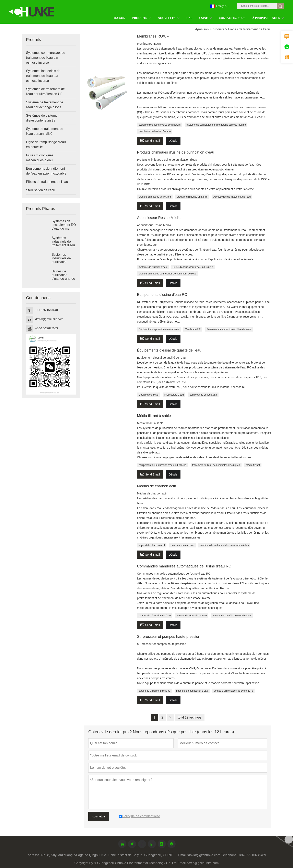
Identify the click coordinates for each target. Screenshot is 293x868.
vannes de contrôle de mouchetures (232, 616)
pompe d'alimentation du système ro (233, 691)
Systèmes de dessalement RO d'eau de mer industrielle (64, 227)
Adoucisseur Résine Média (159, 218)
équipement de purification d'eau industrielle (163, 465)
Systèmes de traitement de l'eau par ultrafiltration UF (45, 91)
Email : (183, 855)
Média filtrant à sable (154, 416)
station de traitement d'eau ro (155, 691)
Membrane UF (193, 329)
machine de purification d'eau (192, 691)
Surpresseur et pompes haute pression (169, 637)
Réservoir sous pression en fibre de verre (229, 329)
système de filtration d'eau (153, 267)
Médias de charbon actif (157, 486)
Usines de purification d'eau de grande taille (63, 277)
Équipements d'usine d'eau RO (162, 295)
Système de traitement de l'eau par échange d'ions (45, 105)
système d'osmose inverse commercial (160, 125)
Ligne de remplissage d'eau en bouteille (46, 144)
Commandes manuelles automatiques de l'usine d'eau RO (184, 566)
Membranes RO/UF (153, 36)
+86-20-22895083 (46, 328)
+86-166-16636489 (47, 310)
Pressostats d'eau (174, 395)
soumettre (99, 816)
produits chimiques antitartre (192, 197)
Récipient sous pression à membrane (159, 329)
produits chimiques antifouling (155, 197)
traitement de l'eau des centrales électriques (216, 465)
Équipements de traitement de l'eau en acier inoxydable (46, 171)
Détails (173, 141)
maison (202, 29)
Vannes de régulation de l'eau (155, 616)
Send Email (150, 140)
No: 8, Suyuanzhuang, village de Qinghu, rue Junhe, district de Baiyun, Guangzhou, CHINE (107, 855)
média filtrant (253, 465)
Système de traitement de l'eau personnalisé (45, 131)
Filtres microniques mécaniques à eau (40, 158)
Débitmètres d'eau (149, 395)
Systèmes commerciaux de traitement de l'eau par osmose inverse (46, 58)
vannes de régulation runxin (192, 616)
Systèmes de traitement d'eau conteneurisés (43, 118)
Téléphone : (230, 855)
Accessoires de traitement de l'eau (232, 197)
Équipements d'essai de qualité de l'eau (169, 350)
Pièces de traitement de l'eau (47, 182)
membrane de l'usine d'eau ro (155, 131)
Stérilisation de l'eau (41, 190)
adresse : (35, 855)
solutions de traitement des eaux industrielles (224, 545)
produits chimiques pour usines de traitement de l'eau (168, 274)
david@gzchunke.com (49, 319)
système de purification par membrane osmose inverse (216, 125)
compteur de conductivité (203, 395)
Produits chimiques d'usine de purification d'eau (176, 152)
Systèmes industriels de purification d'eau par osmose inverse (63, 262)
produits (218, 29)
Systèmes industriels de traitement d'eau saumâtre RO (63, 243)
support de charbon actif (152, 545)
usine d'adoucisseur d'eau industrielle (193, 267)
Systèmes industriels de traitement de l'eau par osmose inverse (43, 76)
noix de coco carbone (183, 545)
